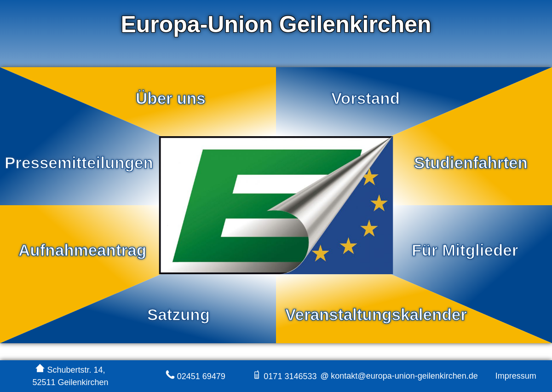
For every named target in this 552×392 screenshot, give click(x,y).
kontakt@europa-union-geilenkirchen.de (403, 376)
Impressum (516, 376)
